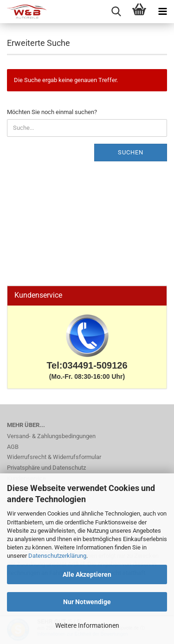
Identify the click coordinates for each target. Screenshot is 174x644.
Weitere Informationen (87, 625)
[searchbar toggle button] (116, 12)
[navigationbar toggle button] (162, 12)
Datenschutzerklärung (57, 556)
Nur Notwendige (87, 602)
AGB (13, 447)
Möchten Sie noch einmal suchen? (52, 112)
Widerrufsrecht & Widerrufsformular (54, 457)
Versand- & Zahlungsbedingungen (51, 436)
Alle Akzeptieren (87, 574)
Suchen (131, 152)
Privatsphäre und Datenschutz (46, 468)
